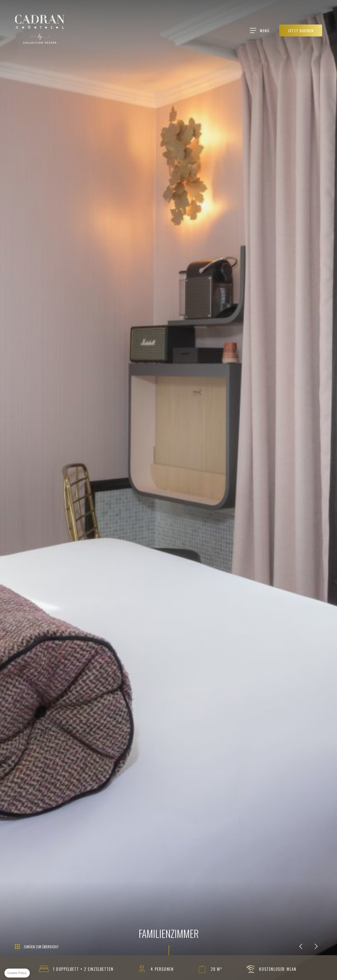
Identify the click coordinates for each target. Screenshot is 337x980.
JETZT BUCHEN (301, 30)
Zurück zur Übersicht (41, 947)
